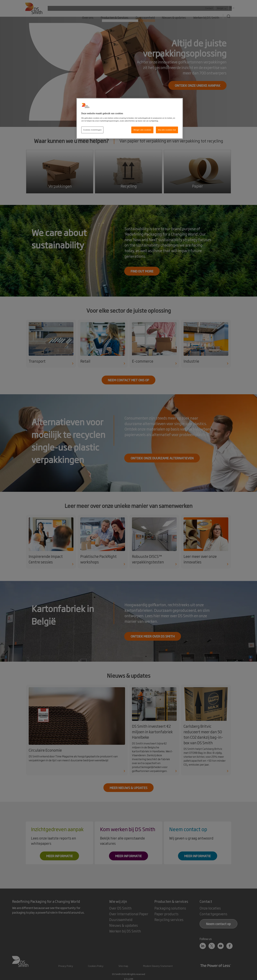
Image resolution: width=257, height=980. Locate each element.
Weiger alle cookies (142, 130)
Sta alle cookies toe (167, 130)
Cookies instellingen (92, 130)
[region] (130, 119)
